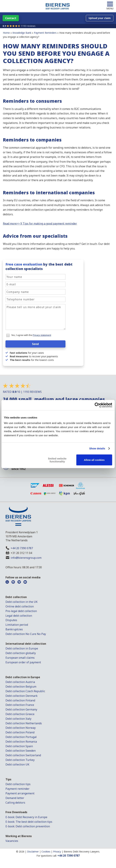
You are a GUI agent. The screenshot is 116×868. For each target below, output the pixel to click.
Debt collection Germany (21, 709)
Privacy (57, 852)
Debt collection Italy (18, 719)
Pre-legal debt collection (21, 611)
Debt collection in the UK (22, 602)
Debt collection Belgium (21, 687)
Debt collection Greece (20, 714)
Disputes (11, 620)
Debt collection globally (21, 653)
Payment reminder (17, 789)
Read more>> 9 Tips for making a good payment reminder (40, 223)
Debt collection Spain (19, 746)
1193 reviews (28, 26)
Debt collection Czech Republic (25, 691)
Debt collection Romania (21, 742)
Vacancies (12, 841)
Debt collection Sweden (21, 751)
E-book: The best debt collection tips (29, 822)
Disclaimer (33, 852)
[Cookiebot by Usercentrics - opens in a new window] (97, 405)
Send (35, 344)
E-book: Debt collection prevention (28, 826)
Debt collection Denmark (22, 696)
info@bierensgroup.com (26, 558)
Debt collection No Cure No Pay (26, 634)
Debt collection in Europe (22, 648)
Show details (97, 448)
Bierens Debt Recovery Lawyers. (82, 852)
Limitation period (17, 625)
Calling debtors (15, 803)
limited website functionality (57, 460)
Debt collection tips (18, 784)
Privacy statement (42, 335)
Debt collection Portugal (21, 737)
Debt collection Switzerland (23, 755)
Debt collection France (20, 705)
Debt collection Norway (21, 728)
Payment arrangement (20, 793)
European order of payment (23, 662)
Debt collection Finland (20, 700)
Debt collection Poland (20, 732)
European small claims (20, 658)
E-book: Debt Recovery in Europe (26, 817)
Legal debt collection (19, 616)
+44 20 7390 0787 (22, 548)
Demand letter (15, 798)
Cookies (46, 852)
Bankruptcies (14, 629)
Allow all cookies (94, 460)
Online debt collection (20, 606)
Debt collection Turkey (20, 760)
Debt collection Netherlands (24, 723)
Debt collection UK (17, 764)
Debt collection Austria (20, 682)
